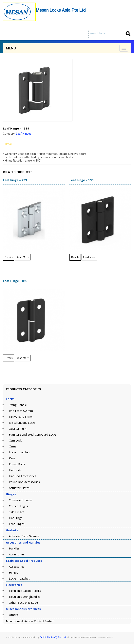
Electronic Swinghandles (25, 597)
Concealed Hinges (21, 500)
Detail (9, 144)
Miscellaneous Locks (22, 423)
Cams (13, 446)
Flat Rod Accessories (23, 476)
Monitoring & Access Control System (30, 621)
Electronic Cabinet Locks (25, 591)
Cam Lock (15, 440)
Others (13, 615)
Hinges (11, 494)
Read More (23, 257)
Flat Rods (15, 470)
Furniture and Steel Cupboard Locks (33, 435)
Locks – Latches (19, 452)
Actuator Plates (19, 488)
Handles (14, 548)
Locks (10, 399)
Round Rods (17, 464)
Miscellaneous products (23, 609)
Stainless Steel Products (24, 561)
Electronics (14, 585)
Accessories (17, 554)
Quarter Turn (18, 429)
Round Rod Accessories (24, 482)
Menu (11, 48)
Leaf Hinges (24, 134)
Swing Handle (18, 405)
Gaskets (12, 530)
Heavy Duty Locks (21, 417)
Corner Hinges (18, 506)
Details (9, 257)
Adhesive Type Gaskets (24, 536)
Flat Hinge (16, 518)
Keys (12, 458)
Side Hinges (17, 512)
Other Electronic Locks (24, 603)
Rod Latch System (21, 411)
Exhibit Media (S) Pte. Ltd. (53, 637)
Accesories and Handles (23, 542)
